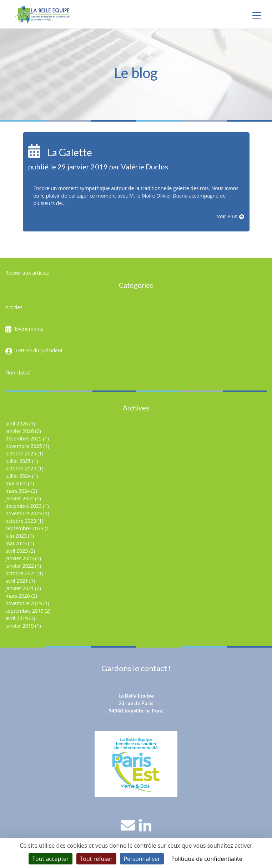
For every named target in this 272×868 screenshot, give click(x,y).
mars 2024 (18, 491)
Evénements (29, 329)
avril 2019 (17, 618)
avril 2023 (17, 551)
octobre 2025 (21, 453)
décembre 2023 (24, 506)
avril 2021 (17, 581)
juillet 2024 (18, 476)
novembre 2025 (24, 446)
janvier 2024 (20, 498)
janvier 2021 (20, 588)
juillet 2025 (18, 461)
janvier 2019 (20, 626)
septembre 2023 (24, 528)
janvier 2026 (20, 431)
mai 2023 (16, 543)
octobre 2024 (21, 468)
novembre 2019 (24, 603)
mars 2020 (18, 596)
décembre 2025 (24, 438)
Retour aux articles (27, 273)
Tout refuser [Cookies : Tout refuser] (96, 859)
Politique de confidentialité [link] (206, 859)
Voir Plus (227, 216)
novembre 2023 (24, 513)
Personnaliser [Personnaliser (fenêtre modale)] (142, 859)
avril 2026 (17, 423)
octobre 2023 (21, 521)
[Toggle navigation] (257, 15)
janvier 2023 (20, 558)
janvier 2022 (20, 566)
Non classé (18, 372)
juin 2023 (16, 536)
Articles (14, 307)
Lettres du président (39, 350)
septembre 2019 (24, 611)
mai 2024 (16, 483)
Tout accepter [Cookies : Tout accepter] (50, 859)
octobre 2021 (21, 573)
